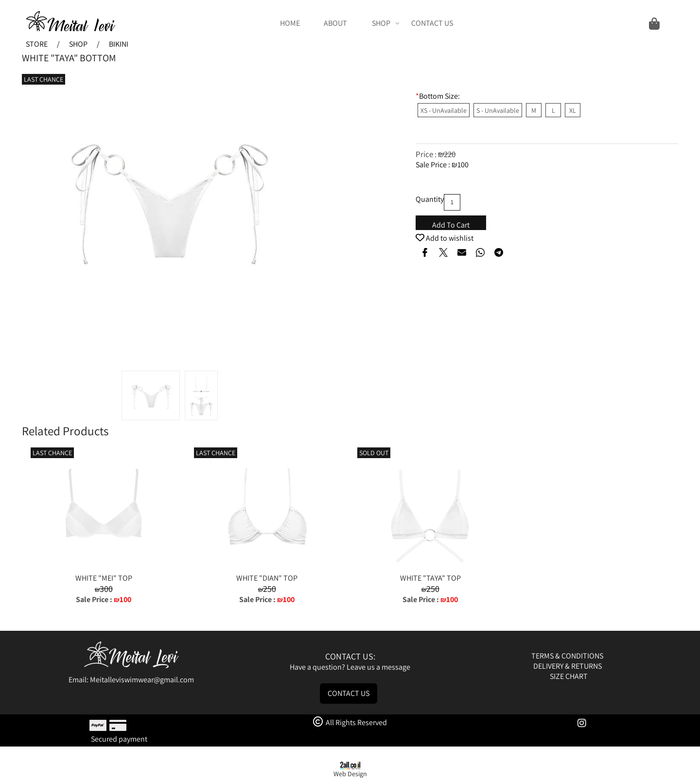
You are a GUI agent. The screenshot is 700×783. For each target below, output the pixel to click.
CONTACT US (432, 23)
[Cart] (563, 23)
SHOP (386, 23)
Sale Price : (434, 165)
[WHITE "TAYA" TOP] (430, 568)
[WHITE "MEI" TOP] (104, 568)
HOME (290, 23)
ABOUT (335, 23)
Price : (427, 154)
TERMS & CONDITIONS (568, 656)
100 (463, 165)
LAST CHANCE (44, 79)
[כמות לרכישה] (452, 202)
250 (270, 589)
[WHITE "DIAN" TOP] (267, 568)
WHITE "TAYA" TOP (430, 578)
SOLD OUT (374, 453)
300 (106, 589)
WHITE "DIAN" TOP (267, 578)
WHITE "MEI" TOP (104, 578)
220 (450, 154)
